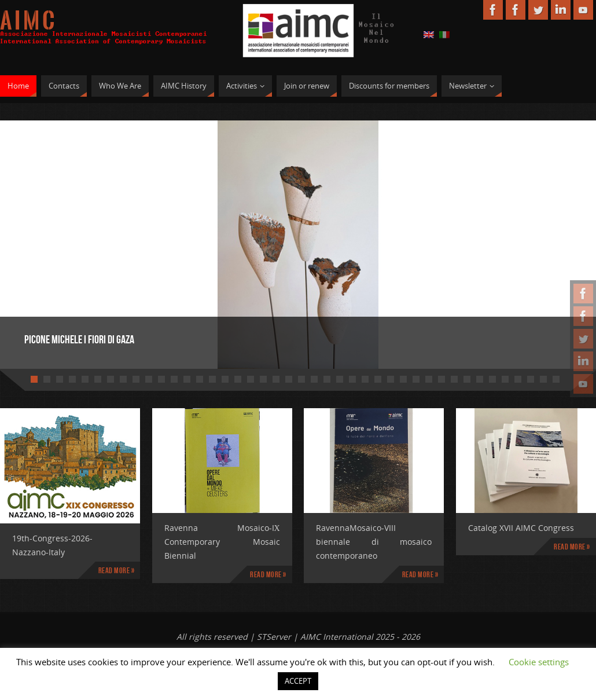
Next (547, 241)
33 (442, 379)
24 (327, 379)
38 (505, 379)
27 (365, 379)
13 (187, 379)
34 (454, 379)
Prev (49, 241)
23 (314, 379)
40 (531, 379)
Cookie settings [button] (539, 662)
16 (225, 379)
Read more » (117, 570)
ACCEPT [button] (298, 681)
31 (416, 379)
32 (429, 379)
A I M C (27, 21)
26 (352, 379)
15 (212, 379)
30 (403, 379)
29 (391, 379)
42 (556, 379)
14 (200, 379)
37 (492, 379)
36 (480, 379)
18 (251, 379)
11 (161, 379)
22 (301, 379)
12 (174, 379)
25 (340, 379)
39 (518, 379)
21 (289, 379)
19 (263, 379)
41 (543, 379)
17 (238, 379)
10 (149, 379)
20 (276, 379)
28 (378, 379)
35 (467, 379)
